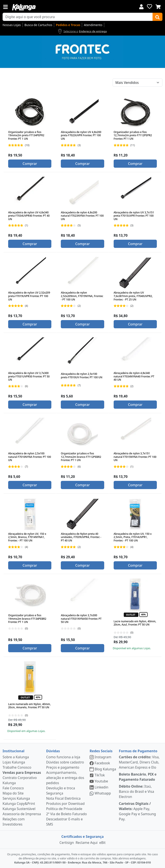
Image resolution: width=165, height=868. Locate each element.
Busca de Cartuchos (38, 25)
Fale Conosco (13, 788)
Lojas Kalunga (14, 762)
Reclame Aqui (87, 843)
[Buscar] (157, 17)
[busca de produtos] (78, 17)
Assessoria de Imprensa (22, 814)
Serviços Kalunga (16, 798)
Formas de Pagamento (138, 751)
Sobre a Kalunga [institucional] (16, 757)
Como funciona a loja (63, 757)
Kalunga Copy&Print (19, 804)
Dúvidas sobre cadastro (65, 762)
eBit (102, 843)
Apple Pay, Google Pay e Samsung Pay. (137, 811)
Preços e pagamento (63, 767)
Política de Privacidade (64, 809)
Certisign (67, 843)
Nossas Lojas (12, 25)
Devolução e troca (61, 788)
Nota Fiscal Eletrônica (63, 798)
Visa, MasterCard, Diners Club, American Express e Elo (139, 762)
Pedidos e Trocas (68, 25)
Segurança (55, 793)
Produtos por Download (65, 804)
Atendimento (93, 25)
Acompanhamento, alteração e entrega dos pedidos (65, 778)
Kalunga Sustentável (19, 809)
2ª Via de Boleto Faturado (67, 814)
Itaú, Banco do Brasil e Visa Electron (136, 791)
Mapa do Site (13, 793)
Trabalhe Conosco (17, 767)
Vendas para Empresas (22, 773)
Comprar (30, 164)
